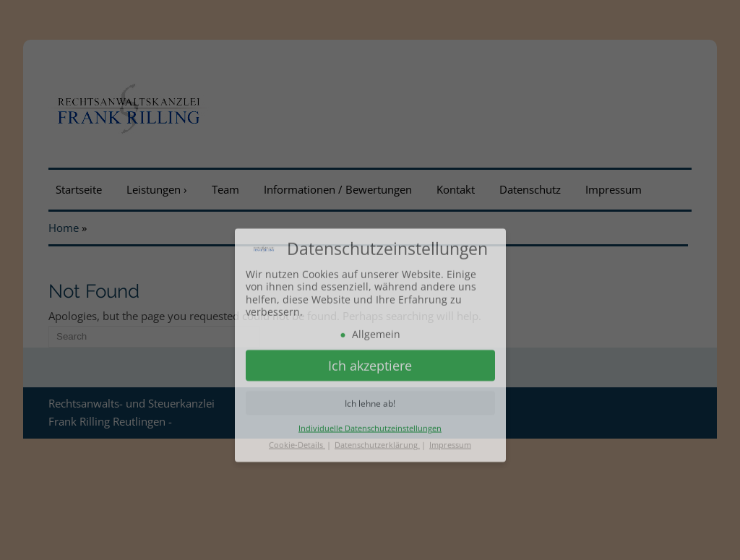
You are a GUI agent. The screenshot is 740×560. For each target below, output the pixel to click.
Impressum (450, 475)
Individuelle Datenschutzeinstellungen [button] (370, 459)
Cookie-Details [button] (297, 475)
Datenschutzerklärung (377, 475)
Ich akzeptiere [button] (370, 397)
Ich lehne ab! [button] (370, 434)
